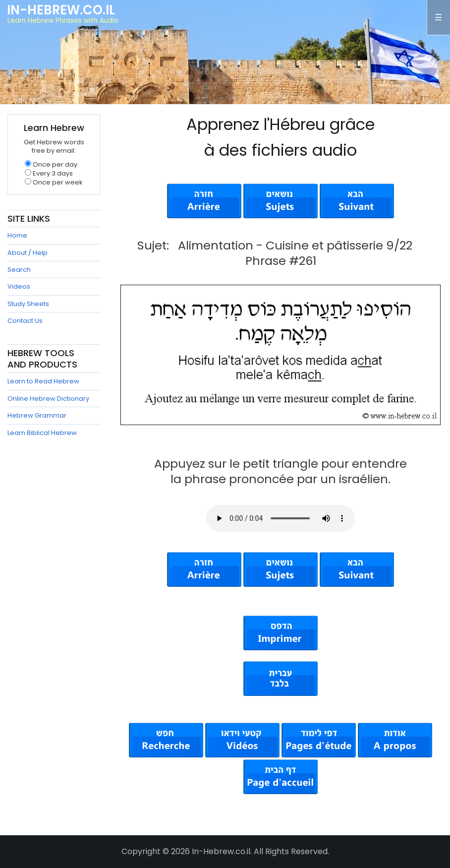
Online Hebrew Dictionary (48, 399)
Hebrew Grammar (37, 415)
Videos (19, 286)
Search (19, 270)
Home (17, 235)
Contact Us (25, 321)
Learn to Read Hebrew (43, 381)
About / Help (28, 253)
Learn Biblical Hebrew (42, 433)
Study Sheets (28, 304)
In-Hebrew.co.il (61, 10)
